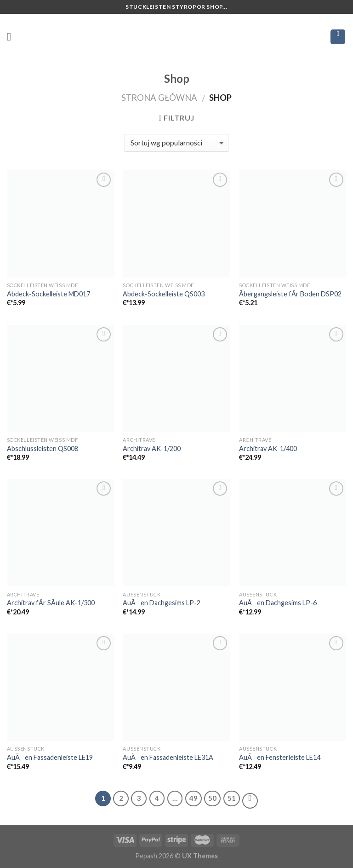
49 (194, 798)
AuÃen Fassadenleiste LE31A (168, 757)
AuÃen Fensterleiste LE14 (280, 757)
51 (232, 798)
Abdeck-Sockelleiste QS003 (164, 294)
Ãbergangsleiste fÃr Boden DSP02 (290, 294)
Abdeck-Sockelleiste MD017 (48, 294)
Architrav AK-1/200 (152, 448)
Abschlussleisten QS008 (43, 448)
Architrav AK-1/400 (268, 448)
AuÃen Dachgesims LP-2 (162, 603)
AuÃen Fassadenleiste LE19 (50, 757)
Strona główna (159, 98)
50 (212, 798)
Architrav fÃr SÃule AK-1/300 (51, 603)
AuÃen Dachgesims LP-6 (278, 603)
